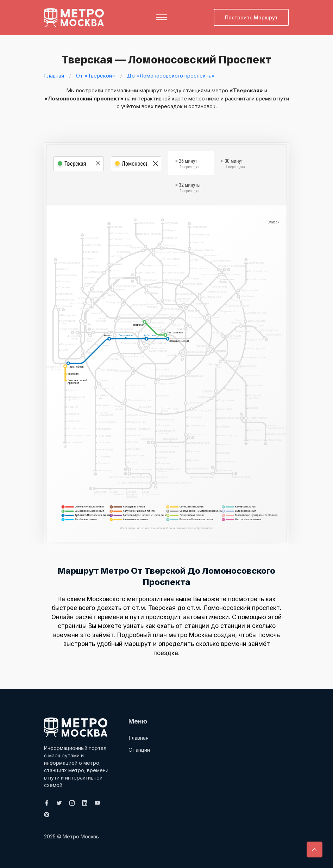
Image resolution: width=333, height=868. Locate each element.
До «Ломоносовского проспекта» (171, 75)
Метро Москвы (81, 836)
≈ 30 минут (233, 165)
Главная (54, 75)
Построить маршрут (251, 17)
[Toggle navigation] (162, 17)
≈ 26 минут (187, 165)
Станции (139, 749)
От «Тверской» (96, 75)
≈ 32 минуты (188, 189)
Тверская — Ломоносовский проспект (165, 60)
